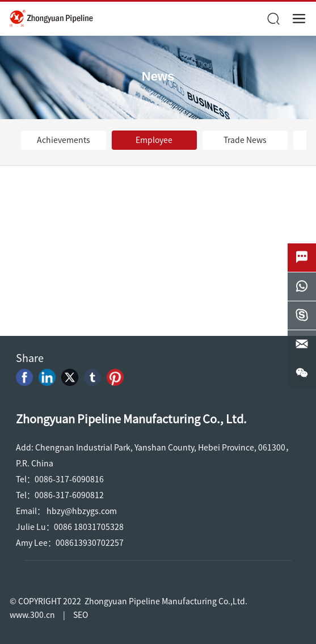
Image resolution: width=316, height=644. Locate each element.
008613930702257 (90, 543)
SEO (81, 615)
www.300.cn (32, 615)
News (158, 76)
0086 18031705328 (89, 527)
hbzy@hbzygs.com (82, 511)
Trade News (245, 140)
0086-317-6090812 (69, 495)
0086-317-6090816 (69, 479)
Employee (154, 140)
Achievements (64, 140)
